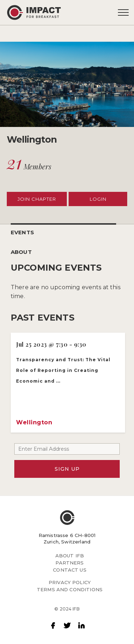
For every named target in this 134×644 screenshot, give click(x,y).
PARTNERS (70, 563)
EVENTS (22, 232)
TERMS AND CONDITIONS (70, 589)
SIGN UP (67, 469)
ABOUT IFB (70, 556)
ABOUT (21, 252)
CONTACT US (70, 570)
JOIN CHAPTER (37, 199)
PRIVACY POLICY (70, 582)
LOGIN (98, 199)
